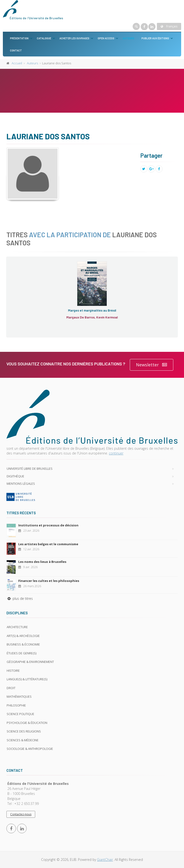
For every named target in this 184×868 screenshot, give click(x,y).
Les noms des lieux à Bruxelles (42, 562)
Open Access (106, 38)
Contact (16, 50)
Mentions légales (21, 484)
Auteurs (128, 38)
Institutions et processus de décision (48, 525)
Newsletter (152, 365)
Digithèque (15, 476)
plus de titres (20, 598)
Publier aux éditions (155, 38)
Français (169, 26)
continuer (116, 453)
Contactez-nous (21, 814)
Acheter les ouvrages (74, 38)
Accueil (17, 63)
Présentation (19, 38)
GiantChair (105, 860)
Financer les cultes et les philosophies (49, 581)
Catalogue (44, 38)
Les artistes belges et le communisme (48, 544)
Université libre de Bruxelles (30, 469)
